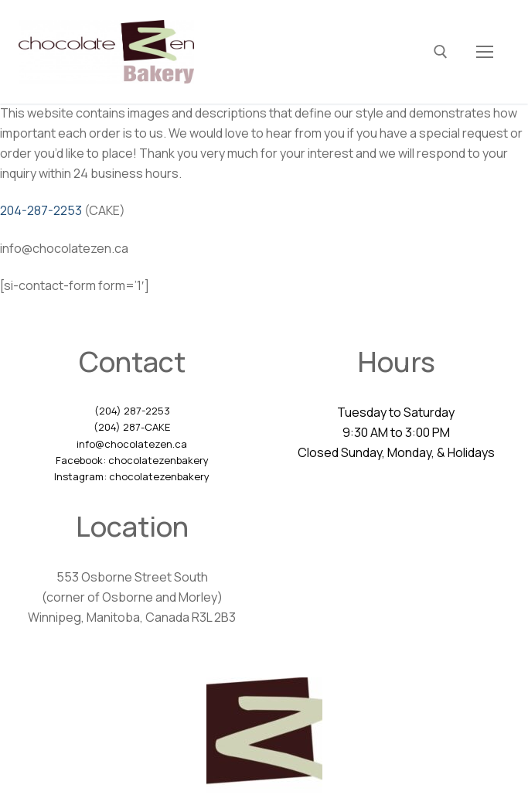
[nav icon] (485, 52)
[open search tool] (441, 52)
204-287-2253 (41, 210)
